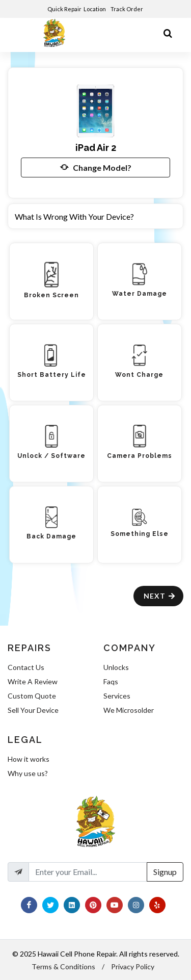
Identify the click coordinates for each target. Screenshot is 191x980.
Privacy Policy (133, 966)
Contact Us (26, 667)
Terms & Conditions (63, 966)
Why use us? (28, 773)
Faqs (111, 681)
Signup (165, 872)
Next (160, 596)
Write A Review (33, 681)
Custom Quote (32, 696)
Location (95, 9)
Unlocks (116, 667)
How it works (29, 759)
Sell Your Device (33, 710)
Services (117, 696)
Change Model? (96, 167)
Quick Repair (64, 9)
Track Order (127, 9)
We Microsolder (129, 710)
